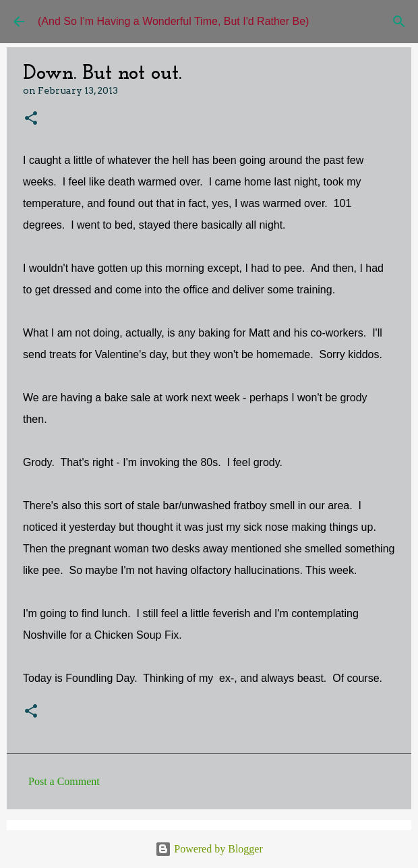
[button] (31, 119)
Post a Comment (64, 781)
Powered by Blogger (209, 849)
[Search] (399, 22)
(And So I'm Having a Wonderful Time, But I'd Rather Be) (173, 21)
